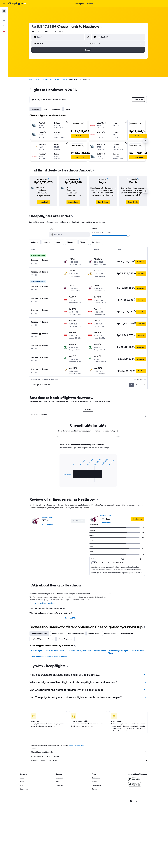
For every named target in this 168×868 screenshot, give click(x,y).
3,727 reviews (47, 524)
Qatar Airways (47, 517)
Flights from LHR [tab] (127, 633)
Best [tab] (45, 109)
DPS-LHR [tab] (88, 409)
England (57, 79)
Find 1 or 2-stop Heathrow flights (44, 603)
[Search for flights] (4, 11)
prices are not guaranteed (76, 745)
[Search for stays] (4, 16)
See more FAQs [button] (70, 618)
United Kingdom (47, 79)
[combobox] (36, 31)
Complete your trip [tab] (66, 639)
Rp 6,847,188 (43, 26)
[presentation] (101, 27)
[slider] (128, 235)
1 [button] (131, 385)
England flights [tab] (37, 639)
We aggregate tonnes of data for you (89, 756)
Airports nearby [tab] (110, 633)
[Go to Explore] (4, 25)
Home (30, 79)
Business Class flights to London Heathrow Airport (87, 651)
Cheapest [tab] (35, 109)
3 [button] (141, 385)
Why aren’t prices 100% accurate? (89, 760)
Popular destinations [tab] (76, 633)
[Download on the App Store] (135, 784)
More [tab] (118, 437)
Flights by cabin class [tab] (39, 633)
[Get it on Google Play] (135, 779)
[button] (4, 4)
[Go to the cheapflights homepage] (17, 4)
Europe (37, 79)
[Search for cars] (4, 21)
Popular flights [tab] (58, 633)
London (64, 79)
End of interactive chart (62, 480)
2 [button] (136, 385)
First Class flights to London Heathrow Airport (47, 651)
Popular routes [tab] (94, 633)
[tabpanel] (88, 467)
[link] (43, 202)
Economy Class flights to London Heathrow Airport (49, 656)
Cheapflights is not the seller (89, 752)
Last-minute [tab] (56, 109)
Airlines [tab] (58, 437)
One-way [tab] (69, 109)
